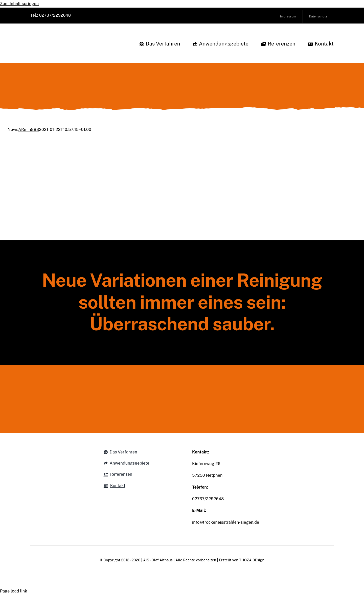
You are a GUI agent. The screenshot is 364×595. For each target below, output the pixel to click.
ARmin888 (29, 130)
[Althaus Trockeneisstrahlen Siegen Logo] (68, 33)
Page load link (14, 591)
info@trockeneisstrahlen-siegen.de (226, 522)
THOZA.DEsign (252, 560)
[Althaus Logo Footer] (182, 382)
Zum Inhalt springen (19, 4)
